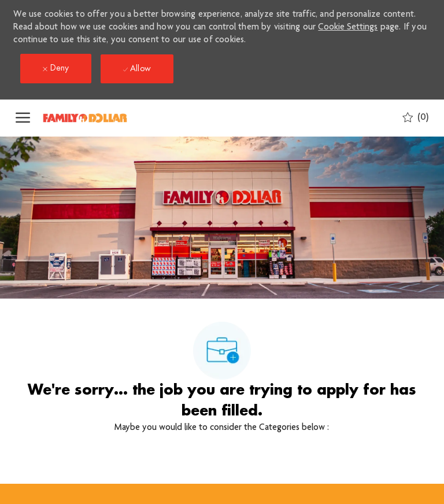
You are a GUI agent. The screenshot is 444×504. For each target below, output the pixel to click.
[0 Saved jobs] (415, 118)
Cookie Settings (348, 28)
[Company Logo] (99, 118)
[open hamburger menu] (23, 118)
